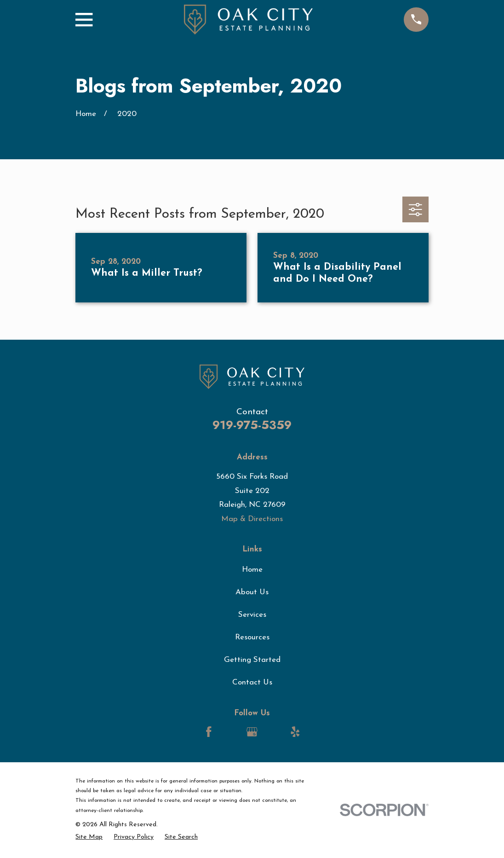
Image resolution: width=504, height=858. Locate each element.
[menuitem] (89, 837)
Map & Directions (252, 519)
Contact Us (252, 682)
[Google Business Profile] (252, 732)
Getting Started (252, 660)
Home (252, 570)
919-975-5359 (252, 425)
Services (252, 615)
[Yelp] (295, 732)
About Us (252, 592)
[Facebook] (209, 732)
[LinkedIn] (230, 732)
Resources (252, 637)
